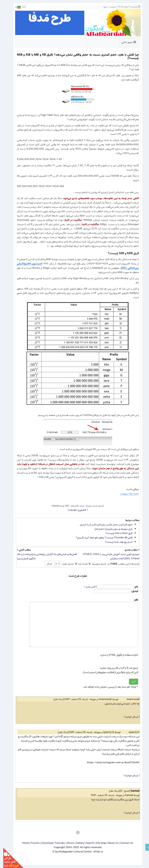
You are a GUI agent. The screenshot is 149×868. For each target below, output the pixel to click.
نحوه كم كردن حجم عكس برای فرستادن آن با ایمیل (103, 525)
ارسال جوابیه (128, 717)
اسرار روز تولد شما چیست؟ (115, 542)
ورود (102, 7)
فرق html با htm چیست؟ (116, 533)
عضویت (109, 7)
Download (44, 843)
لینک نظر (56, 699)
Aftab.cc (95, 852)
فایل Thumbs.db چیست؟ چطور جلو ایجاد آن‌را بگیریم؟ (101, 538)
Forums (32, 843)
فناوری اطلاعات (73, 510)
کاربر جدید (87, 587)
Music (67, 843)
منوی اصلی (126, 43)
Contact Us (123, 843)
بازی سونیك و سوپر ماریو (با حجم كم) (110, 529)
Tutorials (57, 843)
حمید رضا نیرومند (126, 494)
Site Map (98, 843)
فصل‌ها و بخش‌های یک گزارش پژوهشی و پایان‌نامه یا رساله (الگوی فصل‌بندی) (44, 556)
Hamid (52, 506)
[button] (15, 7)
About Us (110, 843)
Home (22, 843)
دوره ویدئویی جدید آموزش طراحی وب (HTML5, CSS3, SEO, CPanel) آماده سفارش (108, 556)
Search (87, 843)
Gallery (77, 843)
